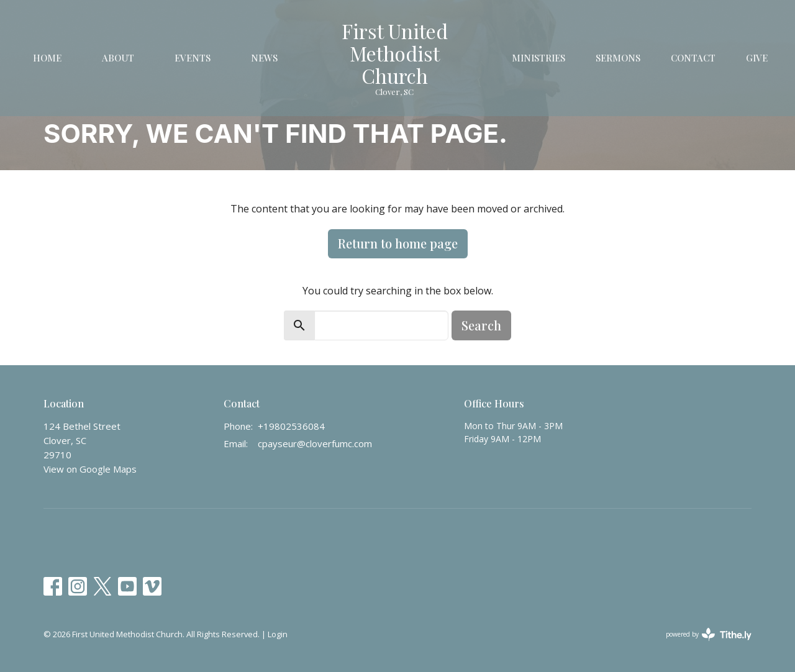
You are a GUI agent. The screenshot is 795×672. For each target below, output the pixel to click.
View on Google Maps (90, 469)
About (118, 58)
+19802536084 (291, 426)
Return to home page (398, 243)
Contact (693, 58)
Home (47, 58)
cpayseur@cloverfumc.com (315, 443)
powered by (709, 634)
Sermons (618, 58)
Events (193, 58)
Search (481, 325)
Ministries (538, 58)
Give (757, 58)
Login (278, 634)
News (264, 58)
